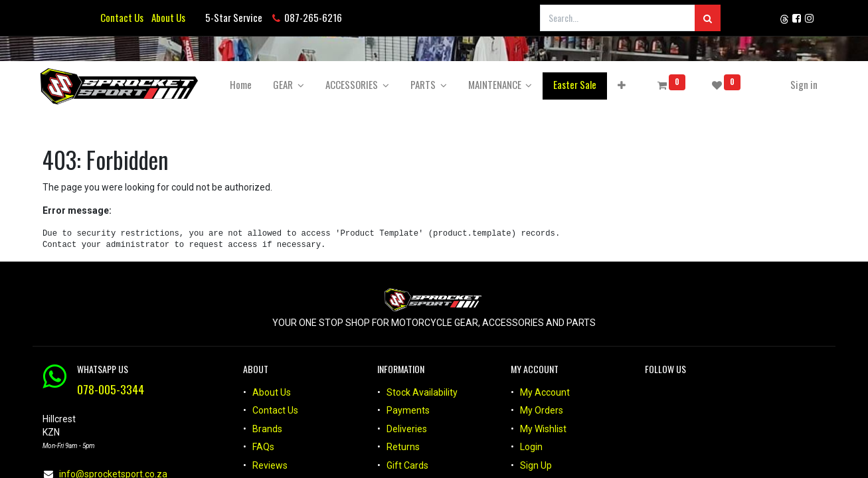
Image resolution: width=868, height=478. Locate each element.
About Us (166, 17)
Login (531, 447)
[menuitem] (243, 85)
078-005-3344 (111, 389)
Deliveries (407, 429)
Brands (267, 429)
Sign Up (536, 465)
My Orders (542, 410)
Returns (403, 447)
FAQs (263, 447)
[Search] (708, 18)
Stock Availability (422, 392)
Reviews (271, 465)
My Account (545, 392)
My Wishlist (543, 429)
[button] (624, 85)
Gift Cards (407, 465)
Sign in (801, 84)
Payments (408, 410)
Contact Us (122, 17)
